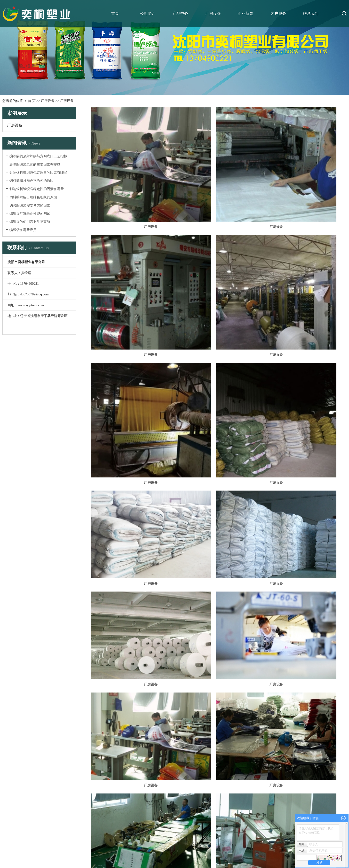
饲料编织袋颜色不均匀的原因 (32, 181)
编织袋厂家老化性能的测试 (30, 214)
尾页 (326, 736)
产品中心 (180, 13)
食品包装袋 (12, 804)
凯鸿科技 (210, 850)
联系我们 (311, 13)
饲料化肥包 (12, 781)
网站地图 (153, 838)
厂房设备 (213, 13)
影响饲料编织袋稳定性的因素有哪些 (37, 189)
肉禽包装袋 (12, 815)
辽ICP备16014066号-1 (147, 850)
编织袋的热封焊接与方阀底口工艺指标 (38, 156)
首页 (115, 13)
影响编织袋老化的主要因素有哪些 (35, 164)
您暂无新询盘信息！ (189, 838)
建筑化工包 (12, 793)
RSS (163, 838)
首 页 (32, 101)
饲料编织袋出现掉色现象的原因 (33, 197)
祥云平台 (182, 850)
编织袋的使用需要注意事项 (30, 222)
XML (171, 838)
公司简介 (148, 13)
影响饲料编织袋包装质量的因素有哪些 (38, 173)
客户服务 (278, 13)
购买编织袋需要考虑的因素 (30, 205)
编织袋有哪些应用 (23, 230)
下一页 (313, 736)
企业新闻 (246, 13)
